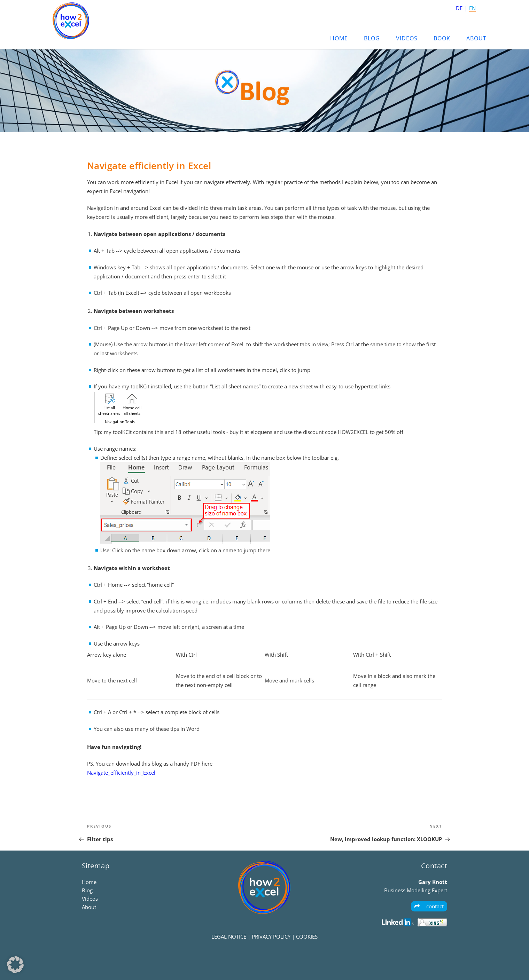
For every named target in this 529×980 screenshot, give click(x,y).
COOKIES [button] (307, 936)
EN (472, 8)
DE (459, 8)
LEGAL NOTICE (229, 936)
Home (339, 38)
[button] (15, 965)
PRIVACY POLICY (271, 936)
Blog (372, 38)
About (476, 38)
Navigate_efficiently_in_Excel (121, 773)
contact (429, 906)
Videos (407, 38)
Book (442, 38)
